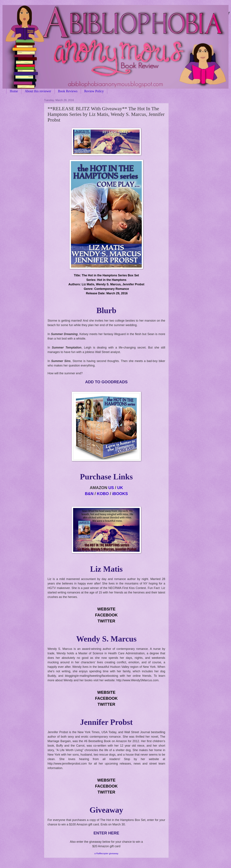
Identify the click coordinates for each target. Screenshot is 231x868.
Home (14, 91)
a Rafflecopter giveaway (106, 853)
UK (120, 488)
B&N (89, 494)
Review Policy (94, 91)
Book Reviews (68, 91)
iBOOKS (120, 494)
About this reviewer (38, 91)
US (111, 488)
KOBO (103, 494)
